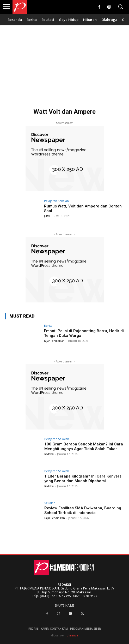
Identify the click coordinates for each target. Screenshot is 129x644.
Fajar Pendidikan (54, 341)
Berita (48, 326)
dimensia (72, 635)
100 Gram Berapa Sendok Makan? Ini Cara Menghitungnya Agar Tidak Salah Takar (84, 446)
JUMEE (48, 216)
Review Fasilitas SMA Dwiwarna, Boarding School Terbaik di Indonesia (83, 510)
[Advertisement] (64, 64)
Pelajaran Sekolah (56, 201)
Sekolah (50, 503)
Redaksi (49, 454)
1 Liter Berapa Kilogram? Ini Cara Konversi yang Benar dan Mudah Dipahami (83, 479)
